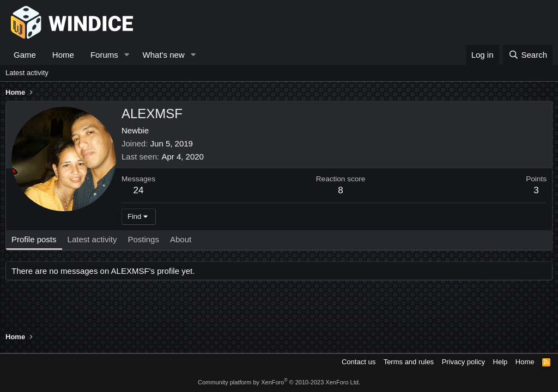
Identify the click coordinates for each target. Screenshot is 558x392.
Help (501, 362)
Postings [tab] (143, 239)
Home (63, 55)
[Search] (528, 55)
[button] (127, 55)
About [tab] (181, 239)
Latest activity (27, 73)
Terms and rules (409, 362)
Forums (104, 55)
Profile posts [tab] (34, 239)
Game (25, 55)
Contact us (359, 362)
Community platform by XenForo (279, 382)
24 (139, 190)
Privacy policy (463, 362)
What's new (164, 55)
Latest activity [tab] (92, 239)
